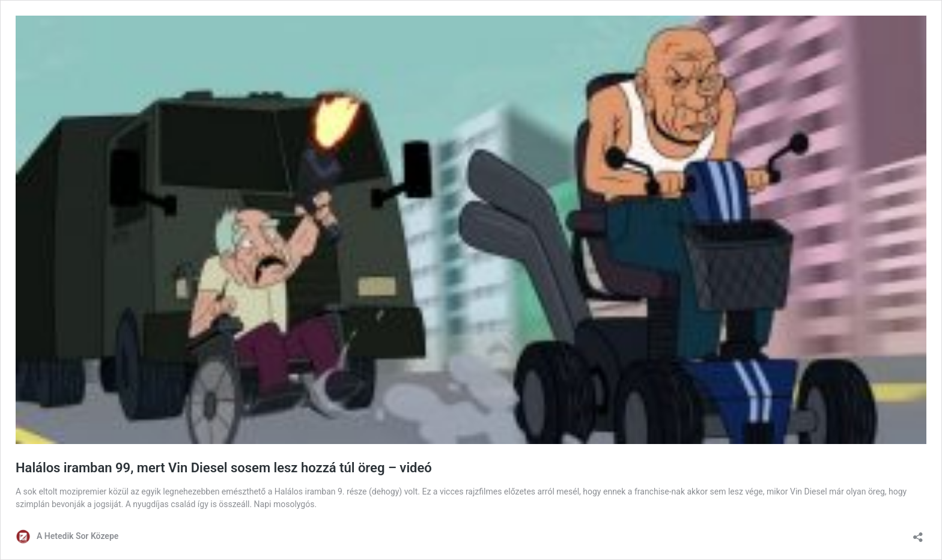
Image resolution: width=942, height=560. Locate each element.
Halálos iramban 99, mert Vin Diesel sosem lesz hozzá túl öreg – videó (224, 468)
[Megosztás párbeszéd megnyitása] (918, 533)
